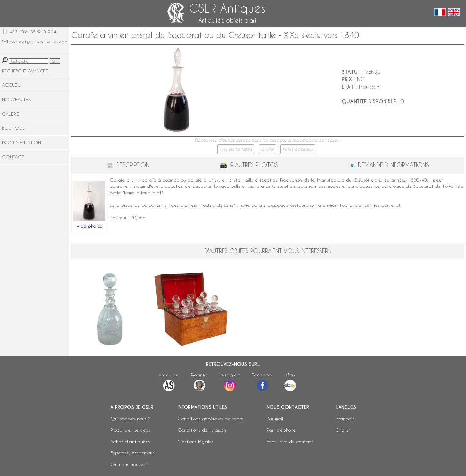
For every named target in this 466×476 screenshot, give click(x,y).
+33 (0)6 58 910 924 (33, 32)
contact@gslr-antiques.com (38, 42)
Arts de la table (236, 149)
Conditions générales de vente (211, 419)
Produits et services (130, 430)
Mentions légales (196, 441)
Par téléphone (281, 430)
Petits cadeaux (298, 149)
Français (345, 419)
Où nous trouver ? (129, 464)
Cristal (267, 149)
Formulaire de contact (290, 441)
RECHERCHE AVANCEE (25, 71)
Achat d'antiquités (130, 441)
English (343, 430)
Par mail (275, 419)
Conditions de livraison (202, 430)
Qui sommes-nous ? (130, 419)
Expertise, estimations (133, 453)
